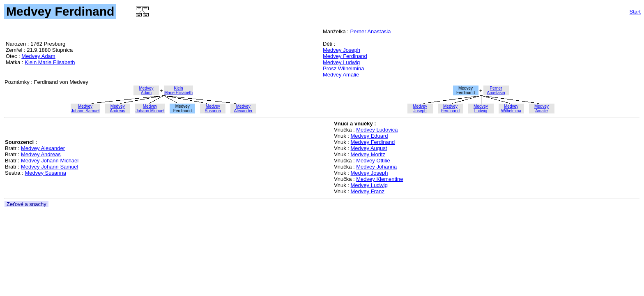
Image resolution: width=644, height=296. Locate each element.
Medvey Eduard (369, 136)
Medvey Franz (368, 191)
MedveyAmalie (542, 109)
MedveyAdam (146, 90)
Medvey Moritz (368, 154)
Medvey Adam (38, 56)
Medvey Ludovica (377, 130)
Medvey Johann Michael (50, 161)
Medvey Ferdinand (345, 56)
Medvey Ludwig (341, 62)
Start (635, 12)
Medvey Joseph (342, 50)
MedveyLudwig (481, 109)
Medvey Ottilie (373, 161)
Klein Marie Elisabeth (50, 62)
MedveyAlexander (243, 109)
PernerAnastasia (496, 90)
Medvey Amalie (341, 75)
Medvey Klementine (379, 179)
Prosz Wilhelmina (343, 68)
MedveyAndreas (118, 109)
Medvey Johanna (376, 167)
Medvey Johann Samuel (49, 167)
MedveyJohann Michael (150, 109)
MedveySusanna (213, 109)
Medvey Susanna (45, 173)
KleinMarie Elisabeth (178, 90)
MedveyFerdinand (450, 109)
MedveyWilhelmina (511, 109)
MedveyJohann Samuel (85, 109)
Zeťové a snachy (26, 204)
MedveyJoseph (420, 109)
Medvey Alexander (43, 148)
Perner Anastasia (370, 31)
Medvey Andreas (41, 154)
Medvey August (369, 148)
